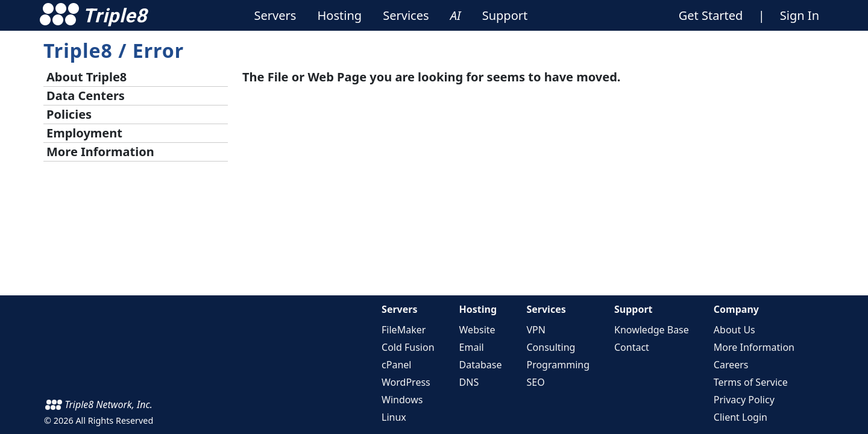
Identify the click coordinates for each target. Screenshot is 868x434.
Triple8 (78, 50)
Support (634, 309)
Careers (731, 365)
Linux (394, 417)
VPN (536, 330)
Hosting (478, 309)
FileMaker (404, 330)
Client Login (741, 417)
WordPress (406, 382)
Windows (402, 400)
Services (546, 309)
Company (736, 309)
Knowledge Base (652, 330)
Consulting (551, 347)
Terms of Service (751, 382)
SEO (535, 382)
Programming (558, 365)
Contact (632, 347)
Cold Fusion (408, 347)
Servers (399, 309)
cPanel (396, 365)
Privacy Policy (744, 400)
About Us (734, 330)
